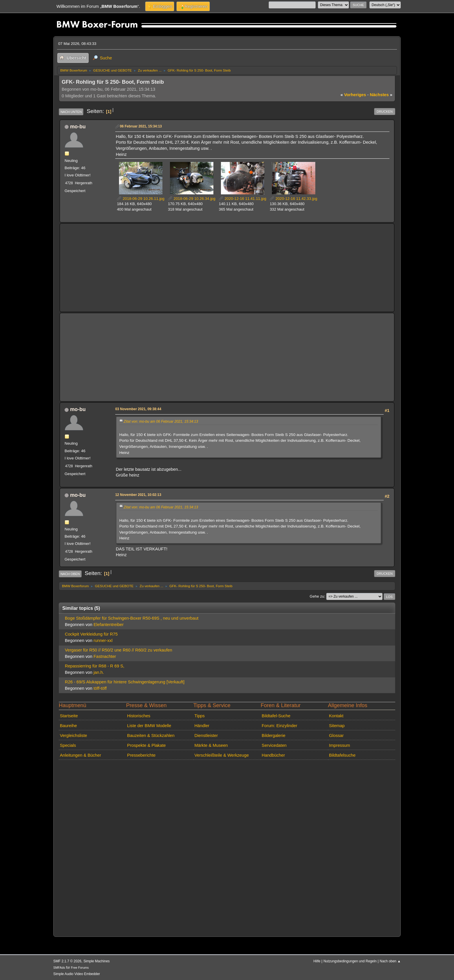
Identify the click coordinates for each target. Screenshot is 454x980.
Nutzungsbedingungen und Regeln (350, 961)
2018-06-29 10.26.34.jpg (192, 199)
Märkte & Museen (211, 745)
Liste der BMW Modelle (149, 726)
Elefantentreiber (109, 625)
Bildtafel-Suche (276, 716)
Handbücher (273, 755)
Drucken (385, 112)
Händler (202, 726)
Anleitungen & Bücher (80, 755)
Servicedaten (274, 745)
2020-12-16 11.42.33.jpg (294, 199)
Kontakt (336, 716)
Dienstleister (206, 736)
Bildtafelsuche (342, 755)
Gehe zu (317, 596)
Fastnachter (105, 656)
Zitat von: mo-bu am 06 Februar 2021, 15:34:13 (161, 421)
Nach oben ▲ (390, 961)
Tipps (199, 716)
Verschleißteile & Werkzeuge (221, 755)
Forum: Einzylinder (280, 726)
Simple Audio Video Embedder (77, 974)
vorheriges (353, 95)
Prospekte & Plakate (146, 745)
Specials (68, 745)
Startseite (69, 716)
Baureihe (68, 726)
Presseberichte (141, 755)
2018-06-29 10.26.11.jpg (141, 199)
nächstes (381, 95)
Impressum (339, 745)
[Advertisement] (227, 268)
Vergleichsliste (74, 736)
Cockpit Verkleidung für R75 (91, 634)
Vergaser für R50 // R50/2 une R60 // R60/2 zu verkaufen (119, 650)
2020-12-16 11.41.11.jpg (243, 199)
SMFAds (59, 968)
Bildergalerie (274, 736)
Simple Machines (97, 961)
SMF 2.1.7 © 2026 (67, 961)
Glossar (336, 736)
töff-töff (100, 688)
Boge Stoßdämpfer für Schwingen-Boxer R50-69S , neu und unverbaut (132, 618)
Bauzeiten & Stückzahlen (151, 736)
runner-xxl (103, 640)
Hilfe (317, 961)
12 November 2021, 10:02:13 (138, 495)
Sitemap (337, 726)
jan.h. (99, 672)
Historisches (139, 716)
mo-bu (78, 127)
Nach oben (70, 574)
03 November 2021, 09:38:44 (138, 409)
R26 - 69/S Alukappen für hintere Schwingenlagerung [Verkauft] (125, 682)
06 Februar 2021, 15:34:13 (141, 126)
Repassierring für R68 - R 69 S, (95, 666)
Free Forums (80, 968)
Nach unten (71, 112)
